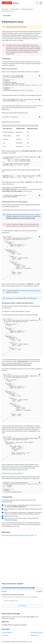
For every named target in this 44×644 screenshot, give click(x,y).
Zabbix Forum (35, 637)
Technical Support (7, 634)
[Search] (37, 3)
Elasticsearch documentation (15, 513)
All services (5, 637)
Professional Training (36, 634)
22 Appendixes (15, 9)
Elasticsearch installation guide (31, 217)
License (30, 643)
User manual (5, 9)
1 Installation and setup (27, 9)
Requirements (35, 307)
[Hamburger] (41, 3)
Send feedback (22, 607)
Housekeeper (10, 314)
